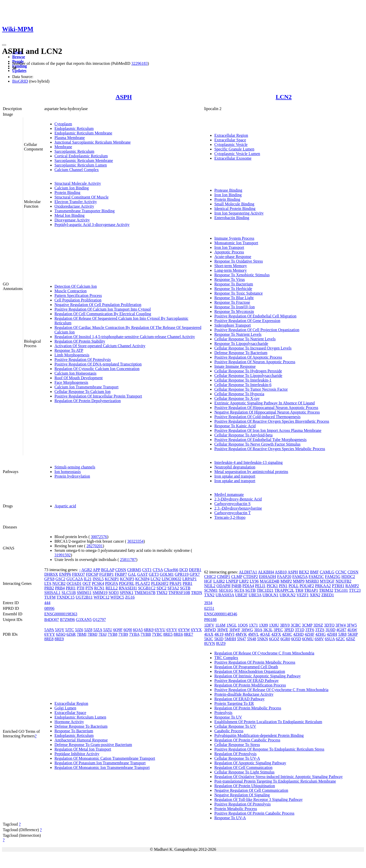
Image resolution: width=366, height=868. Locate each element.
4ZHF (310, 634)
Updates (19, 71)
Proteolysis (223, 713)
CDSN (121, 570)
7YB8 (112, 634)
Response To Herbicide (233, 289)
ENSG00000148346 (221, 614)
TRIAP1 (311, 590)
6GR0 (285, 639)
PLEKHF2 (160, 583)
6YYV (172, 630)
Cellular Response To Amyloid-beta (243, 435)
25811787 (128, 560)
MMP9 (299, 581)
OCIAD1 (74, 583)
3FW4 (341, 625)
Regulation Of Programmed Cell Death (246, 667)
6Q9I (128, 630)
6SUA (330, 639)
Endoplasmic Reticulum (74, 128)
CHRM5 (134, 570)
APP (96, 570)
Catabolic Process (229, 731)
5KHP (353, 634)
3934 (208, 603)
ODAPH (224, 586)
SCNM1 (211, 590)
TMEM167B (145, 593)
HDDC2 (348, 577)
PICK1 (272, 586)
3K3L (268, 630)
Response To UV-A (230, 818)
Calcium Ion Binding (72, 188)
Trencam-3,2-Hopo (230, 517)
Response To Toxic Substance (238, 293)
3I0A (258, 630)
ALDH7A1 (248, 572)
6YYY (50, 634)
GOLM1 (167, 574)
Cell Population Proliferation (78, 300)
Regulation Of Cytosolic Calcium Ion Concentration (97, 369)
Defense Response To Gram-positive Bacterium (93, 745)
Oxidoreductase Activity (74, 206)
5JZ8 (88, 630)
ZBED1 (328, 595)
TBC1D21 (265, 590)
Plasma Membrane (70, 138)
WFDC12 (101, 597)
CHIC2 (210, 577)
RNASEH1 (128, 588)
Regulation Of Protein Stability (80, 341)
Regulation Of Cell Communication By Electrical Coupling (103, 314)
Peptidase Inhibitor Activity (77, 754)
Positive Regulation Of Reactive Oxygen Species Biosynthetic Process (272, 421)
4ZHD (299, 634)
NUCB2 (59, 583)
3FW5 (352, 625)
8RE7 (189, 634)
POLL (293, 586)
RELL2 (112, 588)
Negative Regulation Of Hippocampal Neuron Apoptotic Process (267, 412)
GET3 (154, 574)
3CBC (296, 625)
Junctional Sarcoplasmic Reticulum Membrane (93, 142)
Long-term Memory (231, 270)
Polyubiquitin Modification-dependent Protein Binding (259, 735)
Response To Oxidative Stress (239, 261)
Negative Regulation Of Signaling (242, 795)
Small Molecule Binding (234, 204)
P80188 (210, 620)
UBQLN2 (288, 595)
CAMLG (327, 572)
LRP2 (244, 581)
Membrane (63, 147)
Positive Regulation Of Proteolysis (83, 360)
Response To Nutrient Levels (238, 334)
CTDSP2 (251, 577)
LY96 (254, 581)
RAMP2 (352, 586)
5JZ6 (79, 630)
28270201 (95, 546)
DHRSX (51, 574)
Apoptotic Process (229, 252)
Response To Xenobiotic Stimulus (242, 275)
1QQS (243, 625)
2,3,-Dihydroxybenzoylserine (238, 508)
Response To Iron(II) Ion (234, 307)
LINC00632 (171, 579)
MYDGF (327, 581)
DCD (184, 570)
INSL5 (98, 579)
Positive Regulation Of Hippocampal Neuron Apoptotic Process (266, 408)
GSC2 (60, 579)
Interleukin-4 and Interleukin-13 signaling (248, 462)
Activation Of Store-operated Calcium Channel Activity (100, 346)
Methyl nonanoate (229, 494)
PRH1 (71, 588)
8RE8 (49, 639)
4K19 (219, 634)
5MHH (230, 639)
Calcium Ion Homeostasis (75, 373)
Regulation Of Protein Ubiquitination (245, 786)
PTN (89, 588)
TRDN (197, 593)
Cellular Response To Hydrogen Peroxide (248, 371)
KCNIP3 (127, 579)
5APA (49, 630)
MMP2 (286, 581)
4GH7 (341, 630)
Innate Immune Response (235, 366)
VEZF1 (302, 595)
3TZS (320, 630)
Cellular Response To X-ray (237, 398)
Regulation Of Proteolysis (235, 754)
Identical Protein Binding (235, 209)
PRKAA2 (323, 586)
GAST (143, 574)
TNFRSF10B (179, 593)
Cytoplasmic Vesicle (231, 144)
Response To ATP (69, 350)
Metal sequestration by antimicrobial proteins (251, 472)
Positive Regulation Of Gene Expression (247, 321)
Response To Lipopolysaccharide (241, 344)
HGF (208, 581)
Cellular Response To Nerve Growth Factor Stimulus (257, 444)
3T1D (300, 630)
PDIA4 (248, 586)
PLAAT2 (143, 583)
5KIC (209, 639)
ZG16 (130, 597)
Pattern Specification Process (78, 295)
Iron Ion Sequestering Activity (239, 213)
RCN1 (99, 588)
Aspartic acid (65, 506)
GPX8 (49, 579)
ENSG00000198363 (61, 614)
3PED (289, 630)
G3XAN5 (84, 620)
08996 (49, 608)
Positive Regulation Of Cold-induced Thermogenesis (257, 417)
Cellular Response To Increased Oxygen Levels (253, 348)
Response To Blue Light (234, 298)
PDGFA (111, 583)
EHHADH (268, 577)
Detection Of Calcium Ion (76, 286)
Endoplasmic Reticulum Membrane (83, 133)
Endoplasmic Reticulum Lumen (80, 717)
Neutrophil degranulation (235, 467)
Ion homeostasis (68, 472)
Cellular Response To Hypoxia (239, 394)
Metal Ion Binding (69, 215)
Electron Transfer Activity (76, 202)
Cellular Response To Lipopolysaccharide (248, 376)
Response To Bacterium (234, 284)
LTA (48, 583)
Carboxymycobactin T (232, 513)
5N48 (252, 639)
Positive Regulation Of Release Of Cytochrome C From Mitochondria (271, 690)
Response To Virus (230, 279)
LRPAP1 (189, 579)
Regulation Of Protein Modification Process (250, 685)
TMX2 (162, 593)
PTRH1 (338, 586)
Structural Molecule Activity (78, 183)
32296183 (140, 63)
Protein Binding (67, 193)
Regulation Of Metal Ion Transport (83, 749)
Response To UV (228, 717)
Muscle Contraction (71, 291)
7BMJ (92, 634)
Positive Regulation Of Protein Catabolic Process (254, 813)
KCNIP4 (142, 579)
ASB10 (281, 572)
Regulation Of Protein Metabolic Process (248, 708)
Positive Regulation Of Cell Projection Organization (257, 330)
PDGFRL (127, 583)
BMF (314, 572)
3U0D (330, 630)
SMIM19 (100, 593)
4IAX (209, 634)
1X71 (253, 625)
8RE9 (59, 639)
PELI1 (260, 586)
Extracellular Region (231, 135)
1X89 (264, 625)
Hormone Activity (69, 722)
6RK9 (149, 630)
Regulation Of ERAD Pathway (239, 699)
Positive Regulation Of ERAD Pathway (246, 681)
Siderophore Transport (233, 325)
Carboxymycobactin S (232, 504)
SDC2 (162, 588)
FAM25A (300, 577)
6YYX (196, 630)
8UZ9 (221, 643)
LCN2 (284, 97)
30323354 (135, 541)
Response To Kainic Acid (235, 426)
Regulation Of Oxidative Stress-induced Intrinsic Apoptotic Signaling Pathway (278, 777)
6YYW (184, 630)
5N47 (242, 639)
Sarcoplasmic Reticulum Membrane (84, 161)
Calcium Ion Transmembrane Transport (86, 387)
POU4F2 (307, 586)
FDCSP (92, 574)
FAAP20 (284, 577)
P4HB (237, 586)
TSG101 (341, 590)
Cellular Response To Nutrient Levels (245, 339)
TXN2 (209, 595)
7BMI (82, 634)
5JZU (108, 630)
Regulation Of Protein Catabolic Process (247, 740)
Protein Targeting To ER (234, 703)
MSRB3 (312, 581)
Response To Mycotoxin (234, 311)
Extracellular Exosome (233, 158)
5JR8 (342, 634)
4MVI (229, 634)
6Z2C (340, 639)
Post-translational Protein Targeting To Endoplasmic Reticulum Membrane (275, 781)
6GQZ (274, 639)
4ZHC (287, 634)
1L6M (220, 625)
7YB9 (123, 634)
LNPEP (232, 581)
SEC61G (226, 590)
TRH (299, 590)
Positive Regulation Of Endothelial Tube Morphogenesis (260, 440)
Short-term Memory (231, 266)
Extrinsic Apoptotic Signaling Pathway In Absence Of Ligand (264, 403)
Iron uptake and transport (235, 476)
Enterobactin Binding (232, 218)
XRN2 (315, 595)
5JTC (70, 630)
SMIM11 (84, 593)
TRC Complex (226, 658)
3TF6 (310, 630)
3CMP (307, 625)
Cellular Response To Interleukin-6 (243, 385)
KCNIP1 (112, 579)
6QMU (308, 639)
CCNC (341, 572)
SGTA (239, 590)
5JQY (60, 630)
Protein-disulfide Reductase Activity (244, 694)
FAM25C (316, 577)
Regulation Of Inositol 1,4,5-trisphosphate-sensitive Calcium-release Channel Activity (125, 337)
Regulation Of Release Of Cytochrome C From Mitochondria (264, 653)
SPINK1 (127, 593)
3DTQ (329, 625)
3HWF (235, 630)
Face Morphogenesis (71, 382)
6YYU (160, 630)
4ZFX (276, 634)
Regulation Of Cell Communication (243, 767)
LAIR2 (219, 581)
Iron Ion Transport (229, 247)
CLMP (237, 577)
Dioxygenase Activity (72, 220)
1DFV (209, 625)
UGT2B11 (84, 597)
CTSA (158, 570)
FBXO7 (79, 574)
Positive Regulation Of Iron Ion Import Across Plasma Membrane (268, 430)
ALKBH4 (266, 572)
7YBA (134, 634)
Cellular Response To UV (235, 726)
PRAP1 (176, 583)
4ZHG (321, 634)
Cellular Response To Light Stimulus (244, 772)
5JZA (98, 630)
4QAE (265, 634)
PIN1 (283, 586)
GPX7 (195, 574)
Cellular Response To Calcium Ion (82, 392)
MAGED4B (270, 581)
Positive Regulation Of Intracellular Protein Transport (98, 396)
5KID (219, 639)
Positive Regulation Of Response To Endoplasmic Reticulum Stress (269, 749)
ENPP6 (65, 574)
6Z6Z (351, 639)
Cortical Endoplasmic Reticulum (81, 156)
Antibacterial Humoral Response (81, 740)
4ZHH (332, 634)
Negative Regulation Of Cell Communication (251, 790)
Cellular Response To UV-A (237, 758)
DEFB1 (195, 570)
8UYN (210, 643)
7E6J (102, 634)
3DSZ (318, 625)
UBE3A (255, 595)
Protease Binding (228, 190)
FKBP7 (121, 574)
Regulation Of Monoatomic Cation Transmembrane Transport (105, 758)
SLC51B (69, 593)
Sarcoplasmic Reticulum (74, 151)
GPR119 (182, 574)
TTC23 (355, 590)
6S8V (319, 639)
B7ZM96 (67, 620)
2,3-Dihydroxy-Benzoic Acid (238, 499)
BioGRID (20, 81)
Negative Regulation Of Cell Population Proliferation (98, 305)
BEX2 (304, 572)
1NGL (232, 625)
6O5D (296, 639)
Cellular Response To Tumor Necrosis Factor (251, 389)
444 (47, 603)
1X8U (274, 625)
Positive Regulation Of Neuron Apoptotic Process (255, 362)
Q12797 (99, 620)
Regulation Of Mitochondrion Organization (250, 671)
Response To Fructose (232, 302)
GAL (132, 574)
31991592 (63, 555)
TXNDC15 (65, 597)
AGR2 (87, 570)
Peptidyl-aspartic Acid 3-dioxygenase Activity (92, 225)
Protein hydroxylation (72, 476)
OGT (87, 583)
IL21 (88, 579)
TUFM (50, 597)
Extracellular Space (230, 140)
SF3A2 (173, 588)
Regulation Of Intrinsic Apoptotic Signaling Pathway (257, 676)
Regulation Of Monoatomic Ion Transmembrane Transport (102, 767)
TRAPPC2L (284, 590)
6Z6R (71, 634)
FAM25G (333, 577)
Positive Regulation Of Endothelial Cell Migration (255, 316)
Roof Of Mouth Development (79, 378)
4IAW (352, 630)
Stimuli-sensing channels (75, 467)
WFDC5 (117, 597)
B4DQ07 (52, 620)
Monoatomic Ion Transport (236, 243)
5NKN (263, 639)
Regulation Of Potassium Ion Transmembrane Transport (100, 763)
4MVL (254, 634)
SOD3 (114, 593)
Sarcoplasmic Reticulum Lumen (81, 165)
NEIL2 (210, 586)
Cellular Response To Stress (237, 745)
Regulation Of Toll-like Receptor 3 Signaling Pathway (258, 800)
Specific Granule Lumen (234, 149)
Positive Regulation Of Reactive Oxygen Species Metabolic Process (270, 449)
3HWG (247, 630)
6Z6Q (61, 634)
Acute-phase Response (233, 257)
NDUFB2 (343, 581)
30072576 (99, 537)
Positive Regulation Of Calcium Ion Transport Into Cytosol (103, 309)
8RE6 (178, 634)
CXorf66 (171, 570)
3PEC (278, 630)
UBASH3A (225, 595)
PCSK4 (98, 583)
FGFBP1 (107, 574)
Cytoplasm (63, 124)
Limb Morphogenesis (72, 355)
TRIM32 (326, 590)
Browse (19, 57)
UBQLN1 (271, 595)
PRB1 (188, 583)
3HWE (222, 630)
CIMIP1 (223, 577)
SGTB (185, 588)
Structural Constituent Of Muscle (81, 197)
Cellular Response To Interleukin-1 (243, 380)
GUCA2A (74, 579)
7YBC (157, 634)
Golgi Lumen (65, 708)
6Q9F (118, 630)
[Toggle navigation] (4, 45)
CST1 (147, 570)
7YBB (146, 634)
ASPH (124, 97)
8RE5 (168, 634)
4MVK (241, 634)
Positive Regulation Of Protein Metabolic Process (255, 662)
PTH (81, 588)
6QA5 (138, 630)
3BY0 (285, 625)
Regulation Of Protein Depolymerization (88, 401)
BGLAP (108, 570)
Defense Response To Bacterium (241, 353)
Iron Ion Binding (228, 195)
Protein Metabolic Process (236, 809)
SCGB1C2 (147, 588)
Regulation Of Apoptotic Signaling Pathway (250, 763)
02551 (209, 608)
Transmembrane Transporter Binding (85, 211)
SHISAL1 (52, 593)
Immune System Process (234, 238)
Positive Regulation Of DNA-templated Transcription (98, 364)
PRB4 (60, 588)
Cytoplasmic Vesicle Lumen (237, 154)
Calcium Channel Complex (77, 170)
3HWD (210, 630)
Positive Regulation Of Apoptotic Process (248, 357)
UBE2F (241, 595)
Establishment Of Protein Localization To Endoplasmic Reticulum (268, 722)
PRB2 (49, 588)
